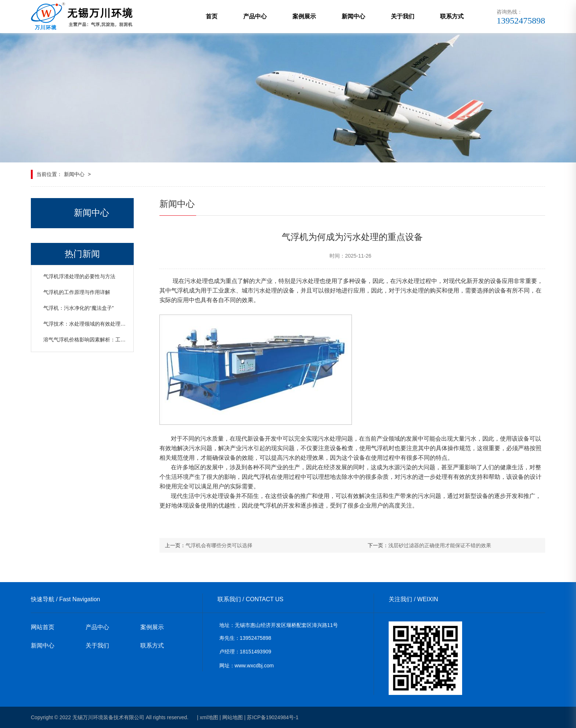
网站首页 (43, 627)
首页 (212, 16)
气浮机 (180, 291)
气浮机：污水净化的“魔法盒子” (78, 308)
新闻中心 (353, 16)
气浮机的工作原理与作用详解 (77, 292)
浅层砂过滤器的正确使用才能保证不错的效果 (440, 545)
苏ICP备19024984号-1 (273, 717)
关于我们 (403, 16)
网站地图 (233, 717)
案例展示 (304, 16)
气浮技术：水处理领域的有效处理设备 (87, 324)
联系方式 (452, 16)
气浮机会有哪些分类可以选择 (219, 545)
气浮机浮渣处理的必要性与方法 (79, 276)
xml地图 (209, 717)
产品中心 (255, 16)
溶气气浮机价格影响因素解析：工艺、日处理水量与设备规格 (113, 340)
